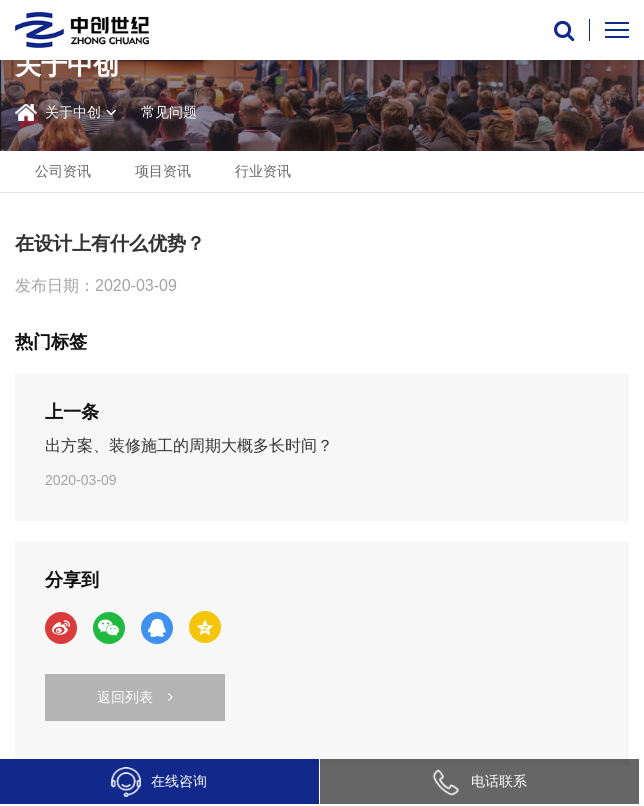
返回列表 (135, 697)
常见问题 (169, 112)
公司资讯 (63, 171)
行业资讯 (263, 171)
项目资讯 (163, 171)
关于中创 (73, 112)
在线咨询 (159, 782)
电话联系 (479, 781)
